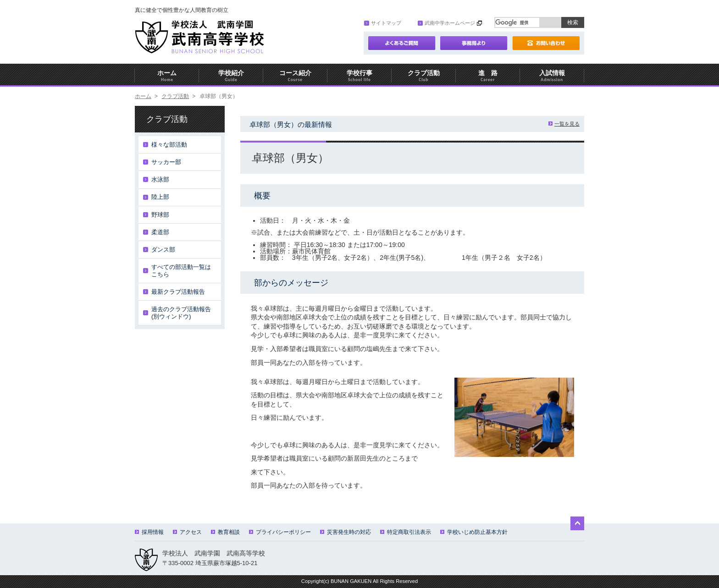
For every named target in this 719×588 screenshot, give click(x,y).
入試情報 (552, 76)
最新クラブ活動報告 (178, 292)
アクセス (187, 532)
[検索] (517, 22)
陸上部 (160, 197)
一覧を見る (564, 124)
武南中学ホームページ (446, 23)
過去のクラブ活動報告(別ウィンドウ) (181, 313)
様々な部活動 (169, 145)
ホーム (167, 76)
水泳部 (160, 179)
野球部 (160, 215)
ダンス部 (163, 250)
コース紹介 (295, 76)
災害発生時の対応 (346, 532)
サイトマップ (383, 23)
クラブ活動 (424, 76)
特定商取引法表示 (406, 532)
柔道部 (160, 232)
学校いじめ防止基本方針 (474, 532)
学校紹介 (231, 76)
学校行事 (359, 76)
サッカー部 (166, 162)
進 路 (488, 76)
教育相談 (225, 532)
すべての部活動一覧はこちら (181, 271)
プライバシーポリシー (280, 532)
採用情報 (149, 532)
